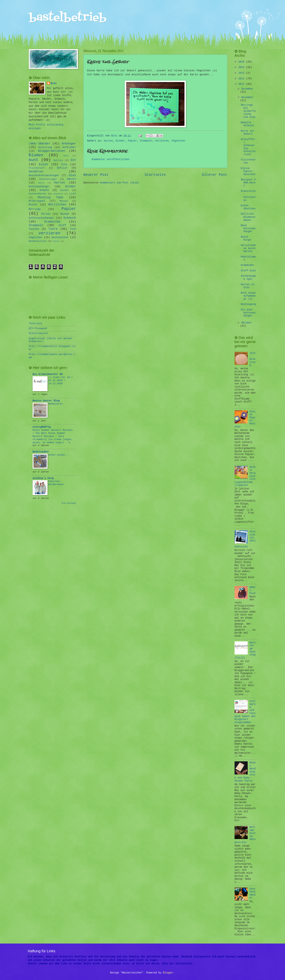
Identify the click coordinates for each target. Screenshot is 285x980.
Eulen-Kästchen (248, 207)
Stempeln (146, 141)
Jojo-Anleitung (252, 359)
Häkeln (72, 179)
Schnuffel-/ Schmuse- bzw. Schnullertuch (248, 147)
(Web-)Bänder (40, 144)
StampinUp (52, 222)
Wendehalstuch (38, 241)
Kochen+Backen (38, 194)
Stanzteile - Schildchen (248, 196)
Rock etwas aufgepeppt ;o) (248, 296)
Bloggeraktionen (52, 151)
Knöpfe (44, 190)
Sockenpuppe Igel (248, 278)
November (247, 97)
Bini (54, 83)
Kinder (120, 141)
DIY (73, 160)
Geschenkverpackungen (44, 176)
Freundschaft (37, 168)
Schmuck (70, 218)
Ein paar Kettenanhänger (248, 313)
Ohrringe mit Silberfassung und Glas (248, 111)
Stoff (62, 225)
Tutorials (36, 324)
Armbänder (248, 265)
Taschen (34, 229)
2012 (242, 79)
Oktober (247, 323)
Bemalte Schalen (247, 124)
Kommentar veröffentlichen (111, 159)
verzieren (162, 141)
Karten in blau (248, 286)
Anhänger (69, 144)
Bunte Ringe (246, 239)
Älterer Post (214, 175)
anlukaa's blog (43, 478)
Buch (66, 156)
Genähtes (36, 172)
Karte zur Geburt (248, 133)
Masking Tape (51, 197)
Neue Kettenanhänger (248, 228)
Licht (73, 194)
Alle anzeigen (69, 503)
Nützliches (57, 205)
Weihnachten (60, 238)
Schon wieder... (59, 455)
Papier (132, 141)
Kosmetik (58, 194)
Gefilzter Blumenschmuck (248, 217)
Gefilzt (62, 168)
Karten (108, 141)
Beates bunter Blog (46, 401)
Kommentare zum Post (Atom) (120, 183)
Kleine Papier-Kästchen (248, 171)
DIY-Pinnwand (38, 329)
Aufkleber (69, 147)
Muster (33, 205)
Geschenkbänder (252, 893)
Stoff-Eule (248, 271)
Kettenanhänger (39, 187)
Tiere (53, 229)
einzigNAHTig (42, 427)
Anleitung (45, 147)
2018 (242, 62)
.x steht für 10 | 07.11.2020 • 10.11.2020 (61, 380)
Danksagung (248, 304)
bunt (34, 160)
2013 (242, 73)
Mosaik (64, 201)
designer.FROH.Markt (248, 183)
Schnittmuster (39, 333)
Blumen (36, 155)
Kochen (65, 190)
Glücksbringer (48, 179)
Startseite (155, 175)
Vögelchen (178, 141)
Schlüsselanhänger (42, 218)
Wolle (56, 241)
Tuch (73, 229)
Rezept (65, 214)
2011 (242, 84)
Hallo (41, 183)
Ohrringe (35, 209)
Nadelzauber (41, 452)
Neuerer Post (96, 175)
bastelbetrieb (68, 18)
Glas (72, 175)
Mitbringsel (37, 201)
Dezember (247, 89)
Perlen (46, 214)
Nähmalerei (56, 404)
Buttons (58, 160)
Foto (64, 165)
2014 (242, 67)
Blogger (168, 973)
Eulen (44, 164)
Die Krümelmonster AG (48, 374)
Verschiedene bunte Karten (248, 248)
